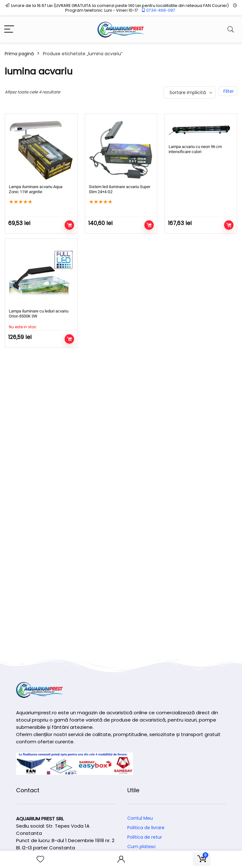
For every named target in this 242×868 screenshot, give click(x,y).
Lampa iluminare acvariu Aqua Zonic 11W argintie (36, 189)
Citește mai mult (69, 339)
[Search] (231, 30)
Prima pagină (19, 54)
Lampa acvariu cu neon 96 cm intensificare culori (195, 149)
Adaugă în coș (69, 225)
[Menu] (9, 30)
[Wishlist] (40, 859)
